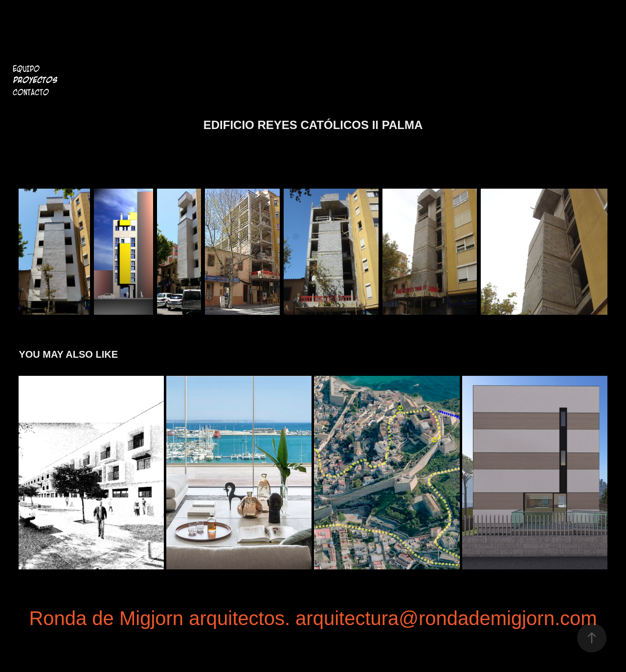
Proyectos (35, 80)
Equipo (26, 69)
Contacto (31, 92)
